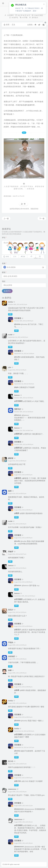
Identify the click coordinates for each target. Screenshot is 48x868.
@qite (16, 387)
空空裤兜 (10, 15)
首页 (7, 25)
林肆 (10, 670)
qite (10, 367)
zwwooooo (12, 789)
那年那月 (35, 18)
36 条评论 (15, 18)
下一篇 (42, 219)
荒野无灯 (18, 409)
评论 (4, 238)
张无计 (11, 610)
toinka (10, 302)
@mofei (17, 357)
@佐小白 (18, 781)
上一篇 (6, 219)
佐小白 (11, 761)
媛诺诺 (11, 458)
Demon (17, 395)
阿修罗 (11, 552)
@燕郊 (17, 513)
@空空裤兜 (18, 401)
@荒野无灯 (18, 434)
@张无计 (18, 630)
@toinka (17, 324)
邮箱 (4, 272)
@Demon (18, 415)
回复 (10, 314)
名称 (4, 263)
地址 (4, 281)
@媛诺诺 (18, 478)
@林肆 (17, 690)
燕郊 (10, 491)
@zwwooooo (19, 809)
